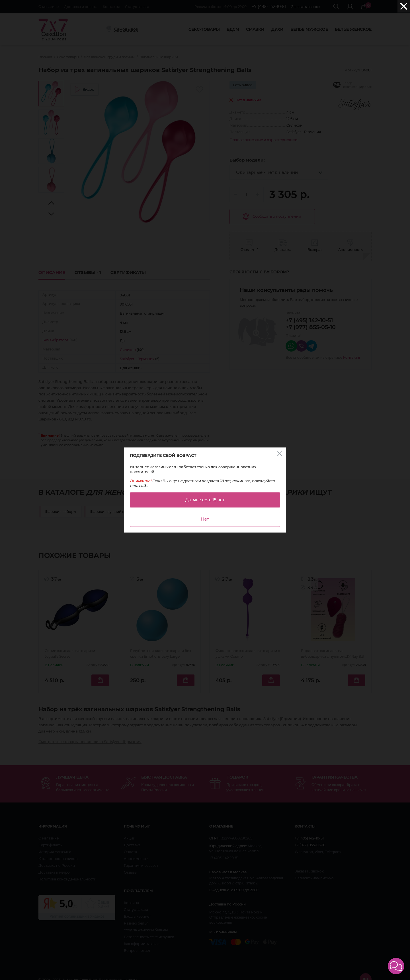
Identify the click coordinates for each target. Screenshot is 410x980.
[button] (396, 966)
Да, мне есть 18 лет (205, 500)
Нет (205, 519)
